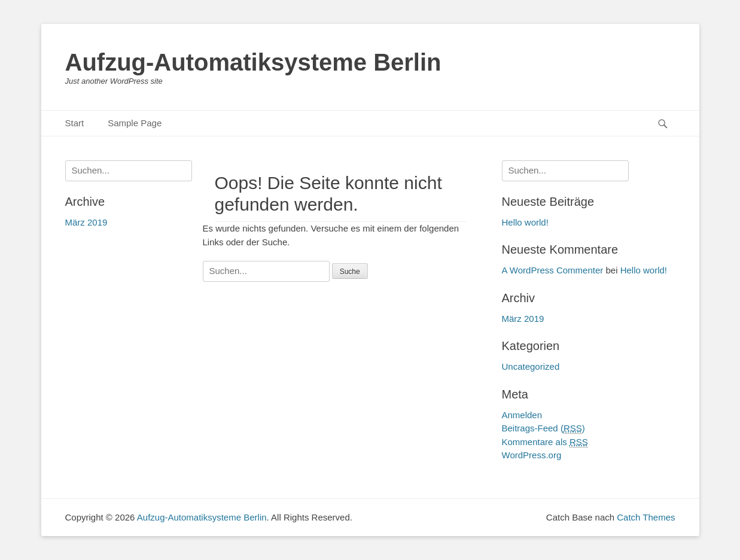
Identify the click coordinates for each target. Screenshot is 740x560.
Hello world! (525, 222)
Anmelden (522, 415)
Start (75, 123)
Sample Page (135, 123)
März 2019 (523, 319)
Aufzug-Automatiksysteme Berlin (253, 62)
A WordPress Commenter (553, 270)
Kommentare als (545, 442)
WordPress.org (532, 455)
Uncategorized (531, 366)
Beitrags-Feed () (543, 428)
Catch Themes (646, 517)
